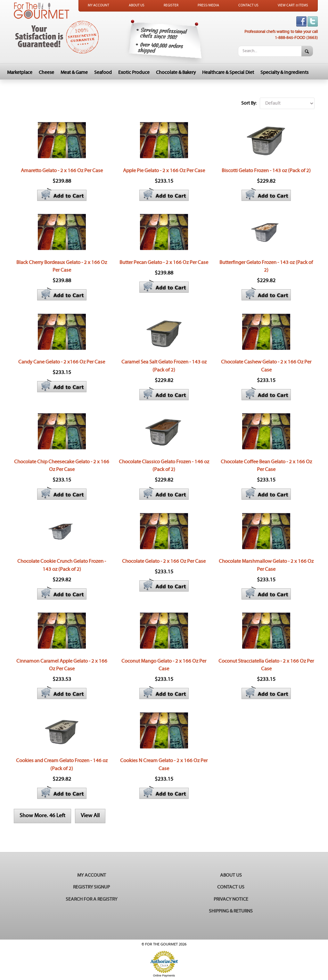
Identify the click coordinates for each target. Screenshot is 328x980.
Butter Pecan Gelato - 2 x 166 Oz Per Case (164, 262)
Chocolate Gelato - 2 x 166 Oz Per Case (164, 561)
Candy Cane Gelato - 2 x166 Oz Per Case (62, 362)
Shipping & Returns (231, 911)
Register (171, 5)
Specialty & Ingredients (284, 72)
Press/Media (208, 5)
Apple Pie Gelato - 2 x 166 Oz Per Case (164, 171)
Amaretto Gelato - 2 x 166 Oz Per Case (62, 171)
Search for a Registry (91, 899)
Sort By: (249, 103)
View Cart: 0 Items (293, 5)
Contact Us (248, 5)
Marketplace (20, 72)
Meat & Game (74, 72)
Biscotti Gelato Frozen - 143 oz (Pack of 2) (266, 171)
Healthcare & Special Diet (228, 72)
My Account (98, 5)
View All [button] (90, 816)
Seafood (103, 72)
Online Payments (164, 976)
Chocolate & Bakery (176, 72)
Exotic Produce (134, 72)
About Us (137, 5)
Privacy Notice (231, 899)
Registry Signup (91, 887)
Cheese (46, 72)
